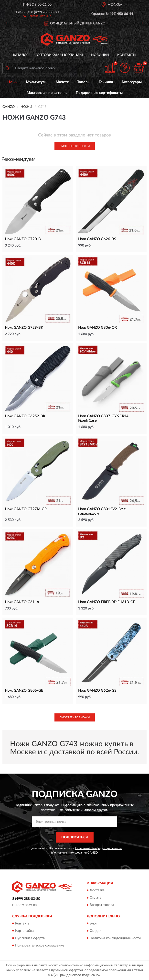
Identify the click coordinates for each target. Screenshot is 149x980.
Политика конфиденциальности (115, 938)
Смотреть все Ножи (75, 146)
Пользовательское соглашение (40, 946)
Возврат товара (102, 905)
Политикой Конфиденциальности (98, 848)
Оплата (96, 898)
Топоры (84, 82)
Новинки (100, 55)
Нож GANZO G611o (22, 602)
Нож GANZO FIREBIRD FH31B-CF (106, 602)
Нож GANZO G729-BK (24, 328)
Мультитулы (37, 82)
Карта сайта (25, 931)
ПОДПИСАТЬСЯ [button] (75, 837)
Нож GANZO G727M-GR (26, 509)
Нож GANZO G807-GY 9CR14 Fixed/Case (103, 418)
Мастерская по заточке (47, 93)
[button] (37, 16)
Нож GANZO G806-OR (97, 328)
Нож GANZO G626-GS (97, 691)
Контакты (127, 55)
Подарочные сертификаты (99, 93)
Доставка (97, 890)
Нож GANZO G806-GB (24, 691)
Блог (93, 924)
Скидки (96, 931)
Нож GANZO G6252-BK (25, 416)
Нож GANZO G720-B (23, 239)
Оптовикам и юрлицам (60, 55)
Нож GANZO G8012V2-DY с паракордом (102, 511)
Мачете (62, 82)
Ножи (12, 82)
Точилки (106, 82)
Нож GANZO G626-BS (97, 239)
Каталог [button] (21, 55)
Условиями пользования (70, 853)
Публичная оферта (30, 938)
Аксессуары (132, 82)
